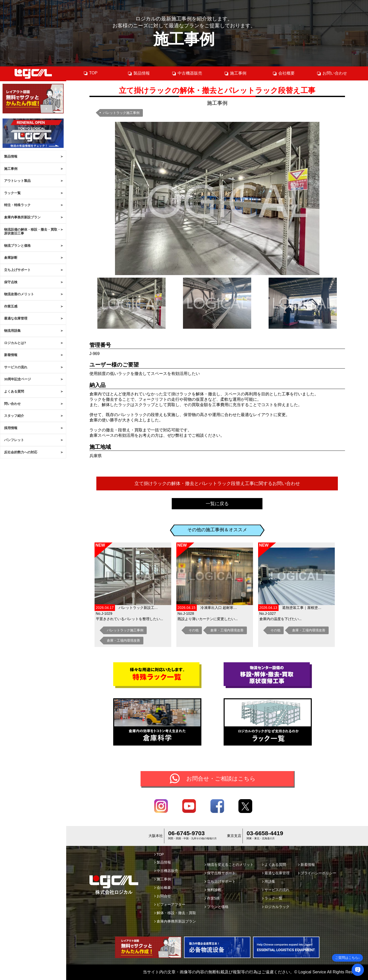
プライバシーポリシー (317, 873)
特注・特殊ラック (17, 205)
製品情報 (11, 156)
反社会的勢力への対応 (21, 452)
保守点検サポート (220, 873)
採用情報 (11, 428)
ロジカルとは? (15, 343)
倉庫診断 (11, 258)
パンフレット (14, 440)
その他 (194, 630)
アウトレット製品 (17, 181)
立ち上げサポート (17, 270)
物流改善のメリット (19, 294)
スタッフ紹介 (14, 416)
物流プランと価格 (17, 246)
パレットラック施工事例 (121, 113)
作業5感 (212, 898)
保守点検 (11, 282)
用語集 (269, 881)
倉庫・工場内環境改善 (123, 640)
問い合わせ (12, 404)
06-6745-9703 (186, 833)
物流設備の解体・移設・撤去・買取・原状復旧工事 (32, 232)
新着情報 (11, 355)
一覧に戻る (217, 504)
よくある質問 (14, 391)
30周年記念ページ (18, 379)
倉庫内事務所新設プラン (22, 217)
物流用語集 (12, 331)
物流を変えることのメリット (229, 865)
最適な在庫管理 (16, 318)
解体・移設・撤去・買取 (175, 913)
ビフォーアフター (170, 904)
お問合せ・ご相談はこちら (221, 779)
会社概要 (284, 73)
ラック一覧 (12, 193)
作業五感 (11, 306)
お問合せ (163, 896)
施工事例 (11, 169)
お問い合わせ (332, 73)
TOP (90, 73)
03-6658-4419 (265, 833)
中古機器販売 (187, 73)
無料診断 (213, 890)
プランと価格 (217, 907)
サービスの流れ (16, 367)
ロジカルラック (276, 907)
